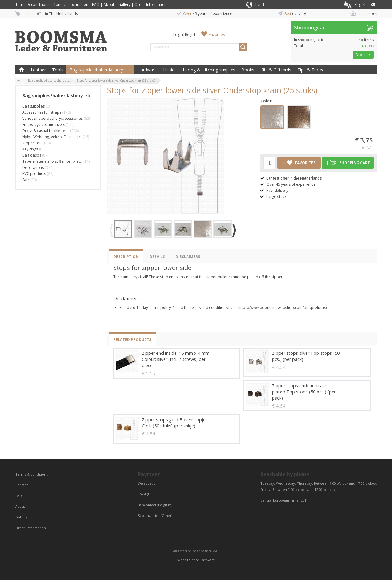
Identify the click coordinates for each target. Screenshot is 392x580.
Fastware (208, 560)
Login (178, 34)
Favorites (217, 34)
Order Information (151, 4)
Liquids (170, 70)
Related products (132, 340)
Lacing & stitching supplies (209, 70)
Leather (38, 70)
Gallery (124, 4)
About (109, 4)
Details (157, 257)
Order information (31, 528)
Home (21, 70)
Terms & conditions (32, 4)
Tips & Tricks (310, 70)
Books (248, 70)
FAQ (96, 4)
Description (126, 257)
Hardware (147, 70)
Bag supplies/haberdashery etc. (100, 70)
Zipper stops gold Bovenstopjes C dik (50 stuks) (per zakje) (175, 423)
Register (192, 34)
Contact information (71, 4)
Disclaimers (188, 257)
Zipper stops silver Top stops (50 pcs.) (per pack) (306, 356)
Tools (58, 70)
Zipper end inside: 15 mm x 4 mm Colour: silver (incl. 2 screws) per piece (176, 359)
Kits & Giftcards (276, 70)
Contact (22, 485)
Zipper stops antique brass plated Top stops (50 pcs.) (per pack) (304, 392)
